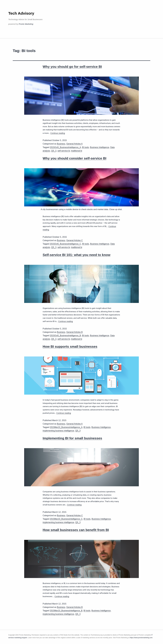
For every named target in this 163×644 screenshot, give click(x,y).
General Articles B (74, 332)
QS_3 (54, 151)
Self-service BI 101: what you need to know (77, 255)
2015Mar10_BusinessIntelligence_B (66, 611)
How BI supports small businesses (70, 347)
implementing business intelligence (58, 431)
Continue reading (58, 133)
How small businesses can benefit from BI (76, 530)
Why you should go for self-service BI (72, 67)
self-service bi (64, 151)
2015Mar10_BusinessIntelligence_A (66, 427)
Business (61, 144)
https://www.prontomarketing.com (141, 638)
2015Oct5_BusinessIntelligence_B (65, 336)
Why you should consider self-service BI (74, 158)
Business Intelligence (100, 147)
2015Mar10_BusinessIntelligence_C (66, 519)
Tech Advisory (21, 13)
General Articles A (74, 144)
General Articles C (75, 240)
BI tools (86, 147)
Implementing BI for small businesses (72, 438)
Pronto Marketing (26, 24)
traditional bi (77, 151)
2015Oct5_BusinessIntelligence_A (65, 147)
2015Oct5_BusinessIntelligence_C (66, 244)
